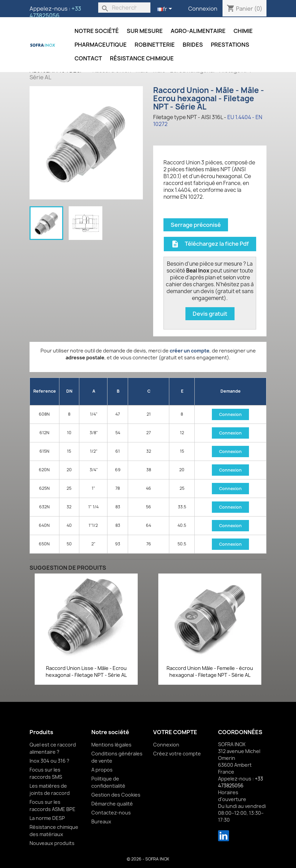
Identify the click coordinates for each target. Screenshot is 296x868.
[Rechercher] (124, 8)
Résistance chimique (142, 58)
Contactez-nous (111, 813)
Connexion (203, 9)
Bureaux (101, 821)
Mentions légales (111, 745)
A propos (102, 770)
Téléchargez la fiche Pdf (210, 244)
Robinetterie (155, 45)
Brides (193, 45)
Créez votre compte (177, 754)
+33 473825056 (55, 12)
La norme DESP (47, 818)
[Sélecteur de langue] (166, 9)
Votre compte (175, 732)
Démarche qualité (112, 804)
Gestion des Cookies (116, 795)
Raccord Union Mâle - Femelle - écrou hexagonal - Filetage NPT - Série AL (210, 672)
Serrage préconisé (196, 225)
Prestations (230, 45)
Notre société (97, 31)
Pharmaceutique (101, 45)
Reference (45, 391)
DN (69, 391)
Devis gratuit (210, 314)
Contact (88, 58)
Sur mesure (145, 31)
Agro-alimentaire (198, 31)
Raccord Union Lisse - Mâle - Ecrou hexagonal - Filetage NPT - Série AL (86, 672)
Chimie (243, 31)
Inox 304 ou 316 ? (49, 761)
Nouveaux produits (52, 843)
